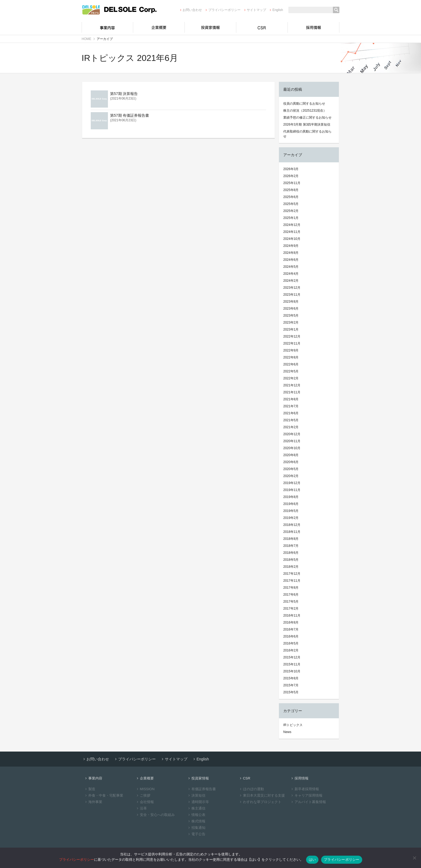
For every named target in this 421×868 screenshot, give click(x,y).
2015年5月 (291, 692)
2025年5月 (291, 204)
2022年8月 (291, 357)
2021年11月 (292, 392)
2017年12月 (292, 574)
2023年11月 (292, 295)
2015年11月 (292, 664)
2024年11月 (292, 232)
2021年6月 (291, 413)
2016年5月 (291, 643)
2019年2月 (291, 518)
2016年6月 (291, 636)
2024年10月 (292, 239)
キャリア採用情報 (306, 795)
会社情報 (145, 802)
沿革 (141, 808)
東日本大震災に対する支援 (262, 795)
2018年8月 (291, 539)
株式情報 (196, 821)
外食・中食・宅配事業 (104, 795)
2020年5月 (291, 469)
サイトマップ (254, 10)
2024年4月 (291, 274)
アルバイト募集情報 (308, 802)
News (287, 732)
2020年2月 (291, 476)
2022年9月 (291, 350)
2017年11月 (292, 581)
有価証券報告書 (201, 789)
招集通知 (196, 828)
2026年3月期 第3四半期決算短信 (307, 124)
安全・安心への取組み (155, 815)
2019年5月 (291, 511)
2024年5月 (291, 267)
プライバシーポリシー (222, 10)
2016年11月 (292, 616)
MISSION (145, 789)
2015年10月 (292, 671)
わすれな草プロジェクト (260, 802)
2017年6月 (291, 595)
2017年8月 (291, 588)
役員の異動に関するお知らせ (304, 104)
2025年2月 (291, 211)
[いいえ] (414, 858)
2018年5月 (291, 560)
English (276, 10)
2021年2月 (291, 427)
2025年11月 (292, 183)
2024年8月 (291, 253)
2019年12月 (292, 483)
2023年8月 (291, 302)
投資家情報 (210, 27)
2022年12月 (292, 336)
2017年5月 (291, 602)
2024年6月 (291, 260)
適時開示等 (198, 802)
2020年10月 (292, 448)
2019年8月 (291, 497)
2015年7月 (291, 685)
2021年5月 (291, 420)
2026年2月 (291, 176)
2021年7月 (291, 406)
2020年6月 (291, 462)
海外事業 (93, 802)
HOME (86, 39)
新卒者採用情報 (304, 789)
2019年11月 (292, 490)
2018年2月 (291, 567)
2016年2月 (291, 650)
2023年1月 (291, 329)
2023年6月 (291, 309)
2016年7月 (291, 629)
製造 (90, 789)
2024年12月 (292, 225)
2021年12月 (292, 385)
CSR (262, 27)
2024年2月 (291, 281)
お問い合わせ (190, 10)
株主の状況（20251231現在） (305, 111)
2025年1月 (291, 218)
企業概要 (159, 27)
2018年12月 (292, 525)
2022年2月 (291, 378)
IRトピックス (293, 725)
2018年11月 (292, 532)
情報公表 (196, 815)
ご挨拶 (143, 795)
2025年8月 (291, 190)
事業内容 (107, 27)
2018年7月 (291, 546)
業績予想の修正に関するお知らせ (307, 118)
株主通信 (196, 808)
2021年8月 (291, 399)
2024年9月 (291, 246)
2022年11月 (292, 343)
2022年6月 (291, 364)
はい (312, 860)
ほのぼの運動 (251, 789)
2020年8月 (291, 455)
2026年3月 (291, 169)
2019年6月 (291, 504)
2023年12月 (292, 288)
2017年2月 (291, 609)
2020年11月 (292, 441)
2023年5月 (291, 316)
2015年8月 (291, 678)
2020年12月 (292, 434)
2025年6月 (291, 197)
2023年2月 (291, 323)
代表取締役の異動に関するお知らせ (307, 134)
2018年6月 (291, 553)
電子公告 (196, 834)
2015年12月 (292, 657)
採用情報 (314, 27)
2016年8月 (291, 622)
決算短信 (196, 795)
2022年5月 (291, 371)
